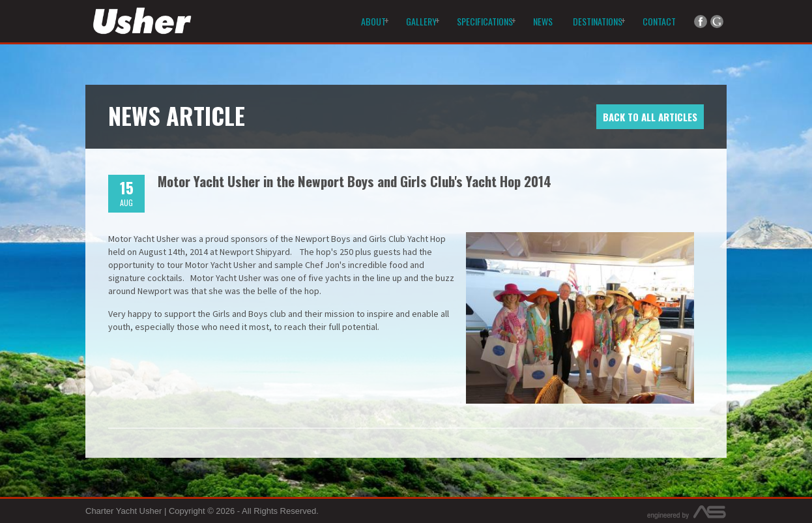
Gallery (421, 21)
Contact (659, 21)
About (373, 21)
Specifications (485, 21)
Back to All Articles (650, 117)
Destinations (598, 21)
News (543, 21)
